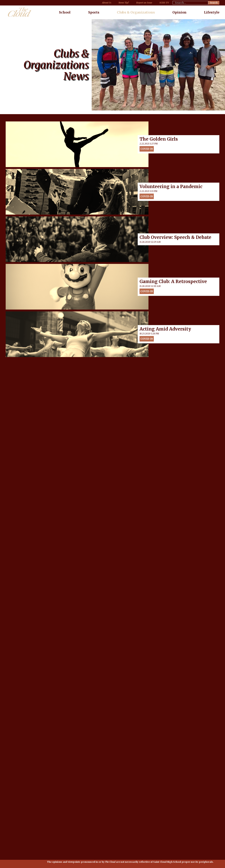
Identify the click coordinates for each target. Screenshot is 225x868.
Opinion (179, 12)
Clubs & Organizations (136, 12)
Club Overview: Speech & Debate (175, 237)
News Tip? (124, 3)
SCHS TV (164, 3)
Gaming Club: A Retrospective (173, 282)
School (65, 12)
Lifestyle (212, 12)
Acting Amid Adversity (165, 329)
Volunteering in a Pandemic (171, 187)
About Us (107, 3)
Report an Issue (144, 3)
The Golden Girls (159, 139)
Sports (94, 12)
